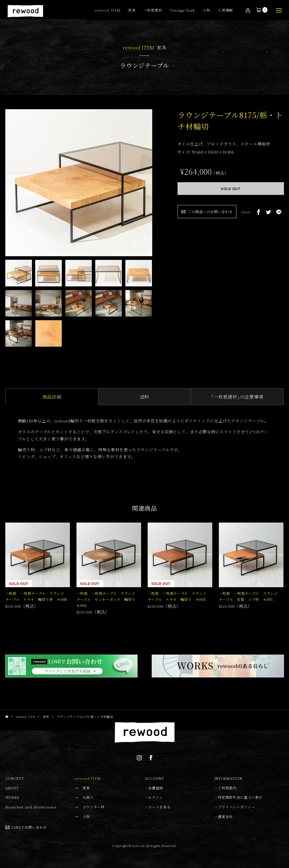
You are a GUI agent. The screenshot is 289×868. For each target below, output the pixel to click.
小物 (206, 11)
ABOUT (12, 788)
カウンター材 (94, 807)
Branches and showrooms (31, 807)
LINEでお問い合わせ (29, 827)
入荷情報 (225, 11)
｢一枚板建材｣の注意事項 (237, 397)
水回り (88, 797)
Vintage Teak (182, 11)
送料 (144, 397)
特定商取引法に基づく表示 (240, 797)
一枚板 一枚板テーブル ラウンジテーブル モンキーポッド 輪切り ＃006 (108, 599)
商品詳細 (52, 397)
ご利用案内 (227, 788)
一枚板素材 (153, 11)
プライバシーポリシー (236, 807)
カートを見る (159, 807)
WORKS (12, 797)
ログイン (156, 797)
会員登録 (156, 788)
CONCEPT (15, 778)
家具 (132, 11)
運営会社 (225, 817)
